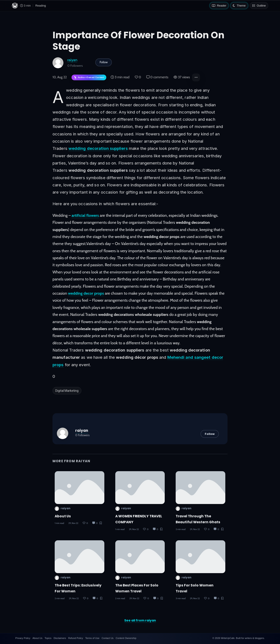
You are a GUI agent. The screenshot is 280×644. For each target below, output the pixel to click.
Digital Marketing (67, 391)
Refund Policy (76, 638)
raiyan (72, 60)
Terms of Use (92, 638)
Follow (104, 62)
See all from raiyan (140, 620)
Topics (48, 638)
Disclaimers (60, 638)
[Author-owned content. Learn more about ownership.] (89, 78)
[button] (196, 77)
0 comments (157, 77)
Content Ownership (126, 638)
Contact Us (107, 638)
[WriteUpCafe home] (15, 6)
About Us (63, 516)
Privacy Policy (23, 638)
